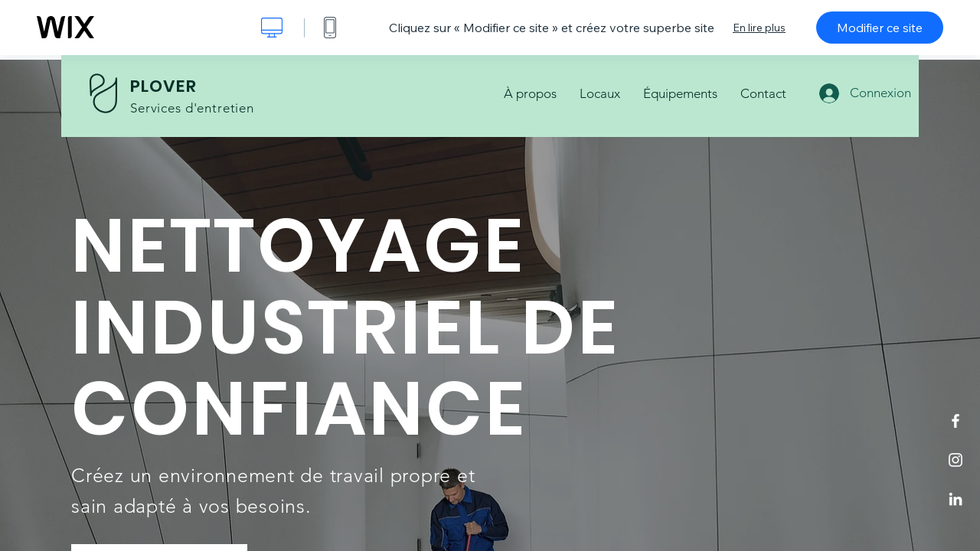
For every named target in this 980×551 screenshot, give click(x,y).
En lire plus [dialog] (759, 28)
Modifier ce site (880, 28)
